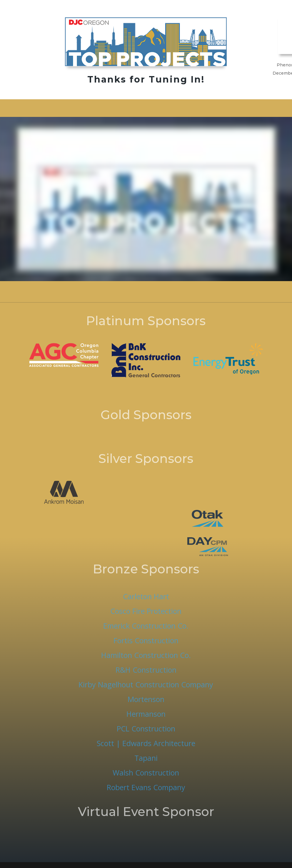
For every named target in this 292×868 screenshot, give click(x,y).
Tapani (146, 758)
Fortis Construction (146, 640)
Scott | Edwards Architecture (146, 743)
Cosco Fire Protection (146, 611)
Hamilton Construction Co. (146, 655)
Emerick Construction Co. (146, 626)
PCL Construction (146, 728)
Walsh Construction (146, 773)
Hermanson (146, 714)
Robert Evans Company (146, 787)
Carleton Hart (146, 596)
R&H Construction (146, 670)
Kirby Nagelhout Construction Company (146, 684)
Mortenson (146, 699)
